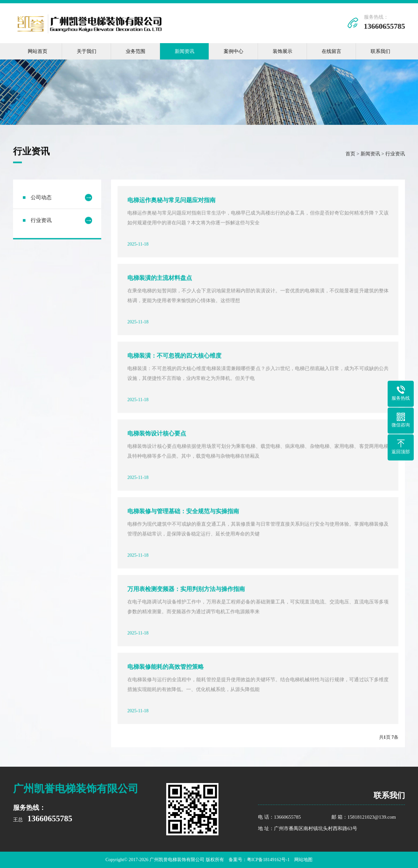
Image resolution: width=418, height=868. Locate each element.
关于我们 (87, 51)
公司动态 (41, 198)
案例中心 (233, 51)
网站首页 (38, 51)
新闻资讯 (185, 51)
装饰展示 (282, 51)
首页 (350, 155)
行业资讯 (395, 155)
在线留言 (331, 51)
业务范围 (136, 51)
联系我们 (380, 51)
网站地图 (303, 860)
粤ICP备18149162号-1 (268, 860)
